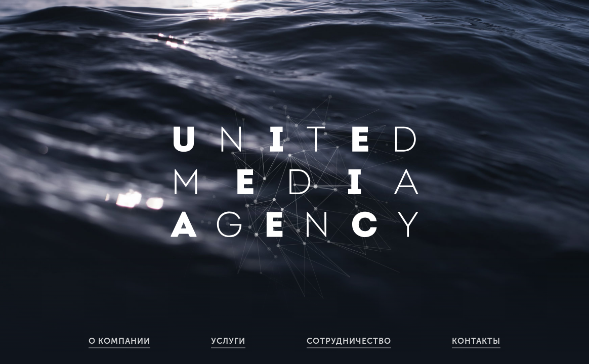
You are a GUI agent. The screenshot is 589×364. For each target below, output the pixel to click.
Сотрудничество (349, 341)
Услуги (228, 341)
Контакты (476, 341)
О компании (119, 341)
